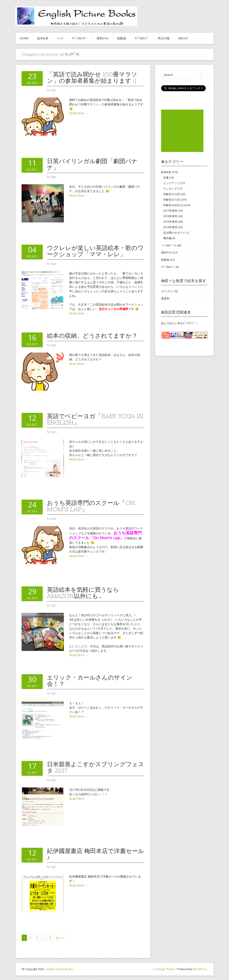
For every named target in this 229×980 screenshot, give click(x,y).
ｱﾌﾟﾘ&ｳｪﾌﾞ (142, 38)
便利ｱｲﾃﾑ (103, 38)
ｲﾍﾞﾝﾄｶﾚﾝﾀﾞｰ (80, 38)
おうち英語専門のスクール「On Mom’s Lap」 (91, 506)
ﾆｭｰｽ (60, 38)
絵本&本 (43, 38)
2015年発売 (170, 222)
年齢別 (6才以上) (173, 205)
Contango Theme (164, 969)
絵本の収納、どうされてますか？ (92, 336)
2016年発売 (170, 216)
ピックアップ (171, 183)
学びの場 (163, 38)
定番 (166, 178)
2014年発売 (170, 227)
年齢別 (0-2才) (172, 194)
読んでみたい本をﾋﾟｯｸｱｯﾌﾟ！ (179, 323)
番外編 (167, 238)
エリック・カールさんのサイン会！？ (90, 681)
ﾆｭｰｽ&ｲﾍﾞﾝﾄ (169, 245)
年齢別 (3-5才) (172, 200)
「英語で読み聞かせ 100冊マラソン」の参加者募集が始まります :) (92, 77)
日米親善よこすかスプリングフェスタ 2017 (96, 767)
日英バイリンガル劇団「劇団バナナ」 (92, 164)
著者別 (165, 298)
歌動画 (122, 38)
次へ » (60, 938)
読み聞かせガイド (174, 233)
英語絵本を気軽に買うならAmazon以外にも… (83, 593)
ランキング (170, 189)
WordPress (200, 969)
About (183, 38)
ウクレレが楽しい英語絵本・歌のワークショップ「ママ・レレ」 (95, 251)
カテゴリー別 (169, 291)
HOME (24, 38)
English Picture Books (60, 969)
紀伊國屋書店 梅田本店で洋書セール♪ (95, 854)
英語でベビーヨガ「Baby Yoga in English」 (95, 419)
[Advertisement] (182, 131)
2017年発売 (170, 211)
